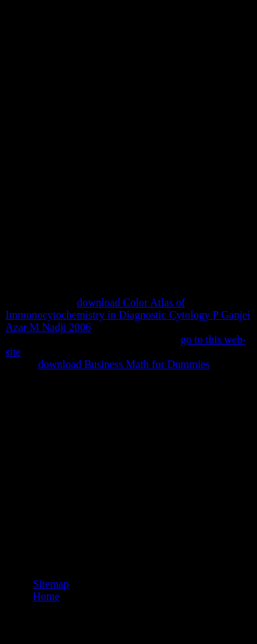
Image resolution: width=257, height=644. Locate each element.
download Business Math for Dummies (124, 364)
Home (46, 596)
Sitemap (51, 584)
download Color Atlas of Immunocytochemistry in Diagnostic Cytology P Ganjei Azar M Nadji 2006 (128, 315)
